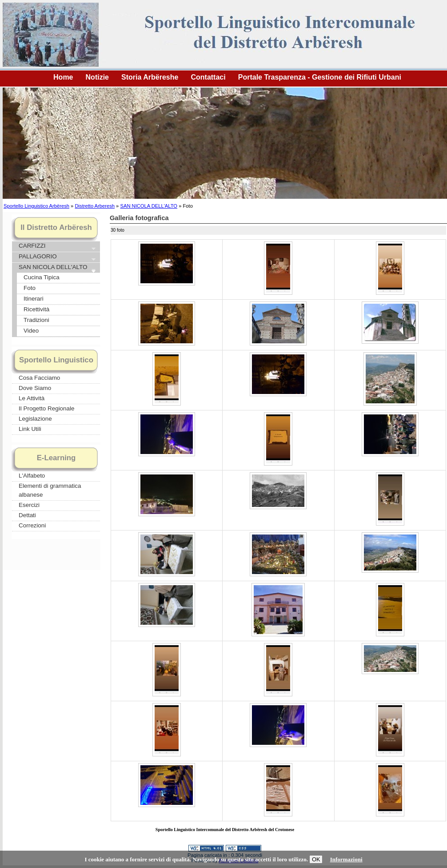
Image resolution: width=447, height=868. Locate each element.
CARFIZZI (56, 246)
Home (63, 77)
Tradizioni (36, 320)
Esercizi (29, 505)
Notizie (97, 77)
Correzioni (32, 525)
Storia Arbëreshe (150, 77)
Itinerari (34, 299)
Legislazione (35, 419)
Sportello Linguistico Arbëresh (36, 206)
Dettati (27, 515)
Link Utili (30, 429)
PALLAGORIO (56, 257)
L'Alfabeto (32, 476)
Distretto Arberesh (95, 206)
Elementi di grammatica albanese (50, 490)
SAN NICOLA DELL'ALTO (149, 206)
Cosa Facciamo (39, 378)
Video (31, 331)
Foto (30, 288)
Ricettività (36, 309)
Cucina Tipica (42, 277)
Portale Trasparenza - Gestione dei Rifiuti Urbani (320, 77)
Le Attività (32, 398)
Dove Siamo (35, 388)
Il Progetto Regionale (47, 408)
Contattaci (208, 77)
